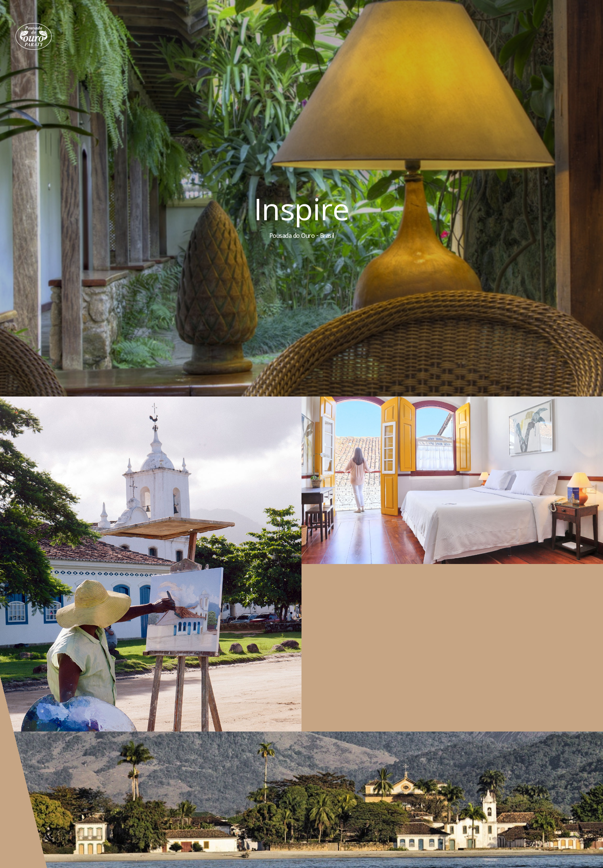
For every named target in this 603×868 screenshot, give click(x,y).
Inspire (303, 209)
